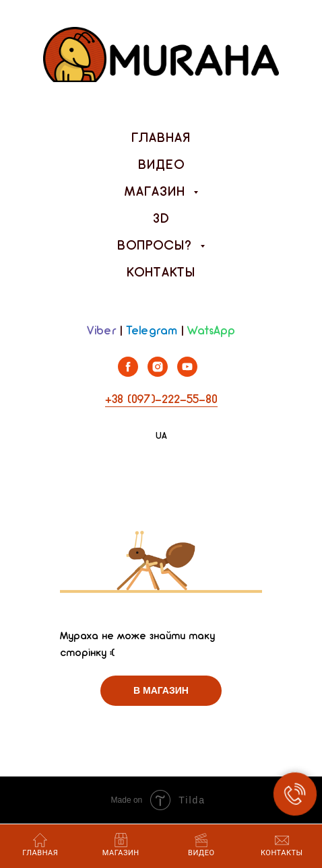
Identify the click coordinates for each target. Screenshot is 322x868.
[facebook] (128, 373)
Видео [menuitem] (161, 166)
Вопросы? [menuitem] (157, 246)
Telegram (152, 331)
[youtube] (187, 373)
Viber (101, 331)
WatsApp (211, 331)
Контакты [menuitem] (161, 273)
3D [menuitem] (161, 219)
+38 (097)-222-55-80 (161, 400)
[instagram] (158, 373)
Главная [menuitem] (161, 139)
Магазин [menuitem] (157, 192)
